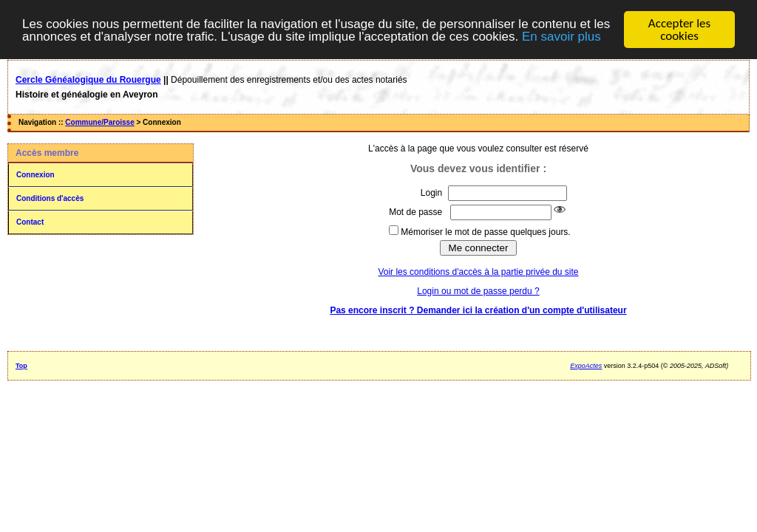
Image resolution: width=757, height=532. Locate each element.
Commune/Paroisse (99, 122)
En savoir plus (561, 36)
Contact (30, 222)
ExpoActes (586, 366)
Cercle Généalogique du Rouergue (88, 80)
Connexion (35, 175)
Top (21, 366)
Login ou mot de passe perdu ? (478, 291)
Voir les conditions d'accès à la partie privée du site (478, 272)
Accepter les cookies (679, 30)
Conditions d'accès (50, 198)
